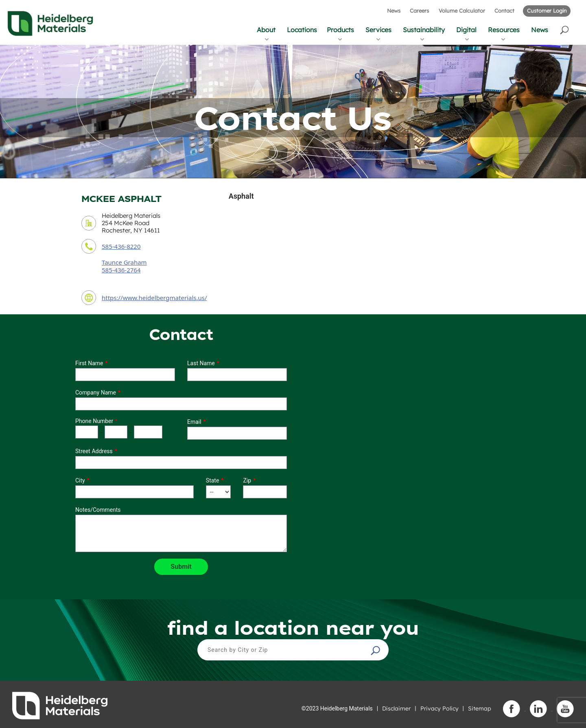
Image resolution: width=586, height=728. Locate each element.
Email (194, 422)
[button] (565, 30)
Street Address (94, 451)
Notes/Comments (98, 510)
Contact (504, 11)
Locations (302, 30)
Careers (419, 11)
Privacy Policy (439, 708)
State (213, 480)
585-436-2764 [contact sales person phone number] (121, 270)
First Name (89, 363)
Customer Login (547, 11)
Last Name (201, 363)
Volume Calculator (462, 11)
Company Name (96, 393)
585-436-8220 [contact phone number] (121, 246)
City (80, 480)
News (394, 11)
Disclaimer (396, 708)
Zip (247, 480)
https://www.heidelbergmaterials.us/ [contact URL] (154, 298)
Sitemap (480, 708)
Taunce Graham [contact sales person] (124, 262)
